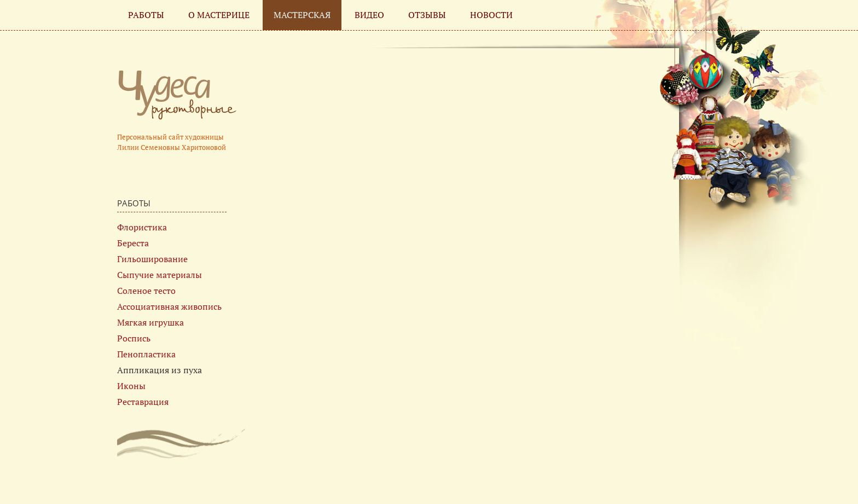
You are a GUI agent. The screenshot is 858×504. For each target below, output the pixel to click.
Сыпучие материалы (160, 275)
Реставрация (143, 402)
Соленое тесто (146, 291)
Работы (146, 15)
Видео (369, 15)
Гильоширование (152, 259)
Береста (133, 243)
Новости (491, 15)
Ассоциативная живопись (169, 306)
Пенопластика (146, 354)
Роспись (134, 338)
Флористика (142, 227)
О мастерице (219, 15)
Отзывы (427, 15)
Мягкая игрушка (150, 322)
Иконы (131, 386)
